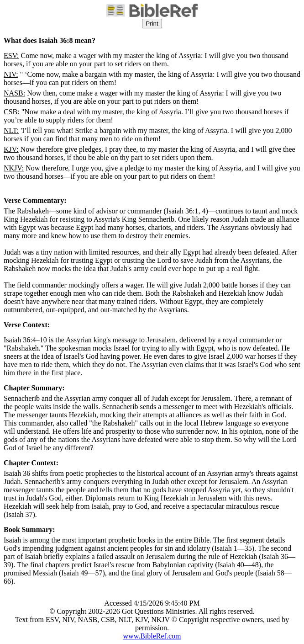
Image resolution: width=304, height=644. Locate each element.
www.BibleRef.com (152, 636)
